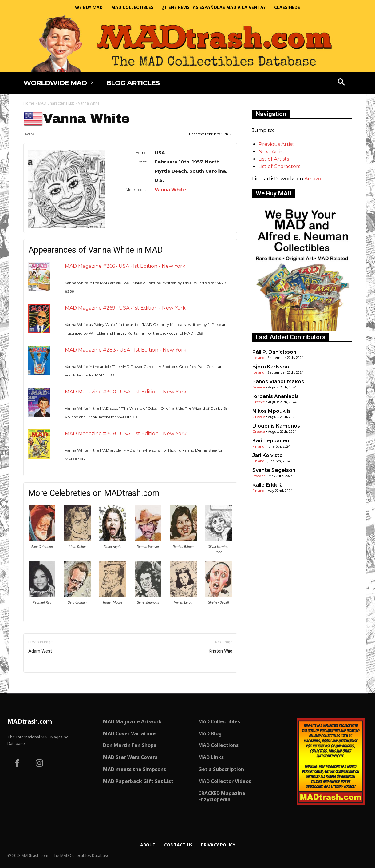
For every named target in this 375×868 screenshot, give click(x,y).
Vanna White (170, 189)
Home (29, 103)
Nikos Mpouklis (272, 411)
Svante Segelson (274, 470)
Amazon (314, 179)
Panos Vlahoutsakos (278, 382)
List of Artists (274, 159)
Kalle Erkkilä (268, 485)
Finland (258, 446)
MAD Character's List (56, 103)
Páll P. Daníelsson (274, 352)
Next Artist (272, 152)
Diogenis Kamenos (276, 426)
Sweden (259, 476)
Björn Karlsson (271, 367)
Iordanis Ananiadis (276, 396)
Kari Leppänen (271, 441)
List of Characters (279, 166)
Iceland (258, 358)
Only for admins (45, 683)
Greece (259, 387)
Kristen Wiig (221, 651)
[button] (341, 83)
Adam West (40, 651)
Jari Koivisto (268, 455)
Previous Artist (276, 144)
